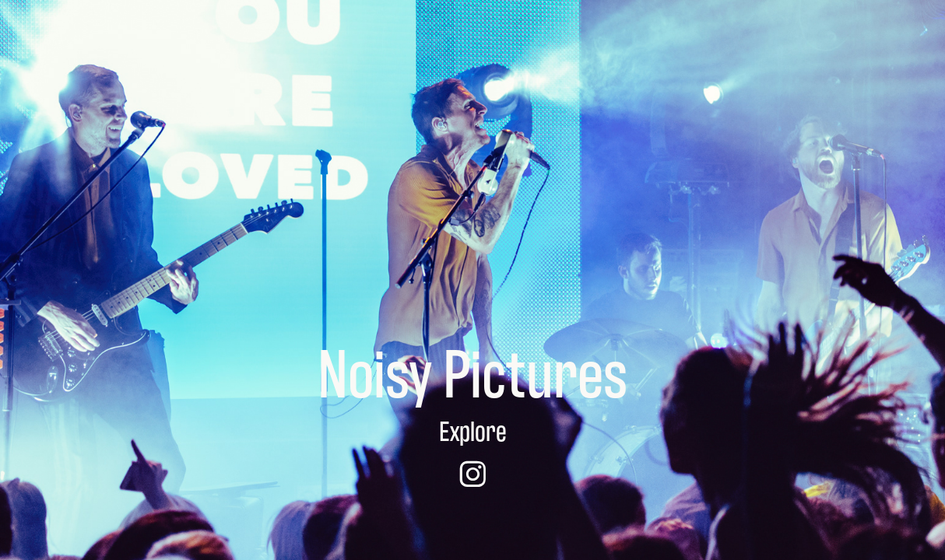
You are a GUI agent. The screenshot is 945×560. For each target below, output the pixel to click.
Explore (473, 429)
